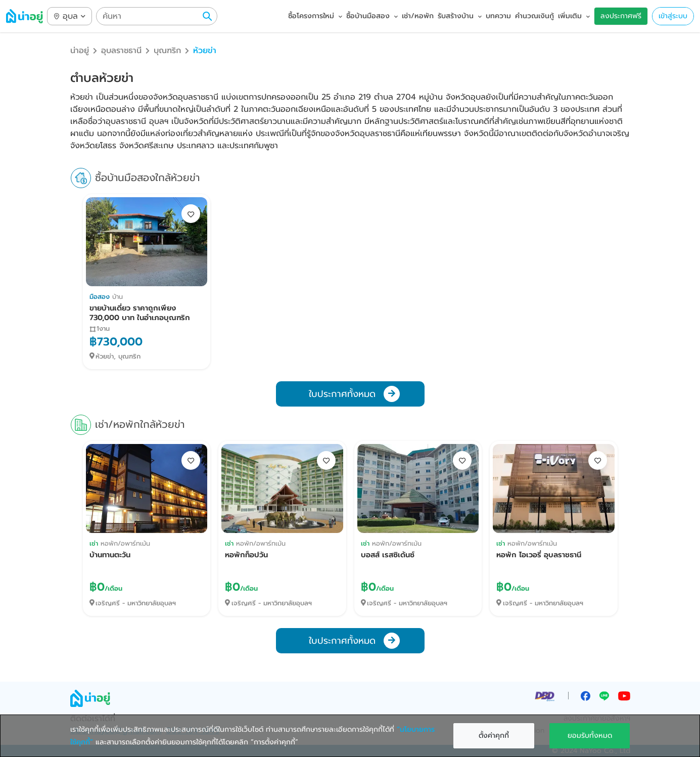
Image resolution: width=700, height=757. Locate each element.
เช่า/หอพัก (418, 16)
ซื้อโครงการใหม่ (315, 16)
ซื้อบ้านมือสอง (372, 16)
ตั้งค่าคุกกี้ (494, 736)
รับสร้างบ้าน (460, 16)
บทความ (498, 16)
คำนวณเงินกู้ (534, 16)
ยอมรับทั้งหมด (590, 736)
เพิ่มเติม (574, 16)
